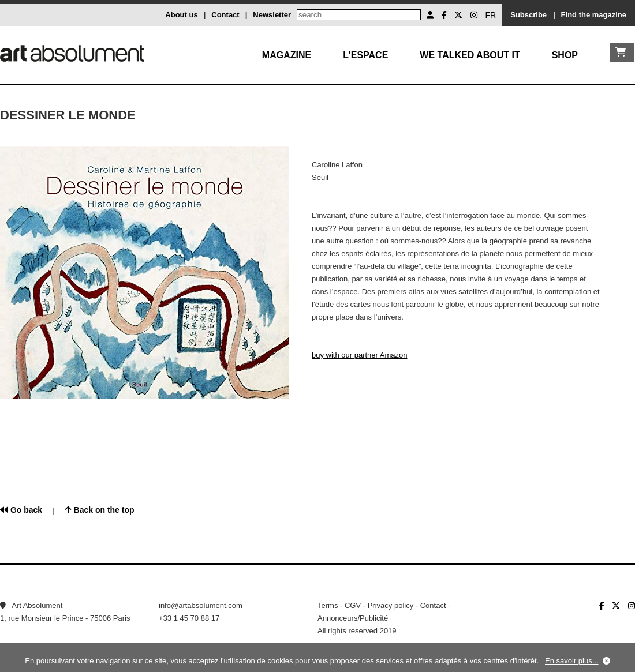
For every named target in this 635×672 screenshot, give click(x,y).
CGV (353, 605)
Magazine (287, 55)
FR (491, 15)
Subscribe (528, 15)
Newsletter (272, 15)
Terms (328, 605)
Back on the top (100, 510)
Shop (565, 55)
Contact (225, 15)
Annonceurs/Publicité (353, 618)
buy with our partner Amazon (359, 355)
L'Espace (365, 55)
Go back (21, 510)
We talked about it (470, 55)
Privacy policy (391, 605)
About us (181, 15)
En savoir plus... (572, 661)
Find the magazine (594, 15)
